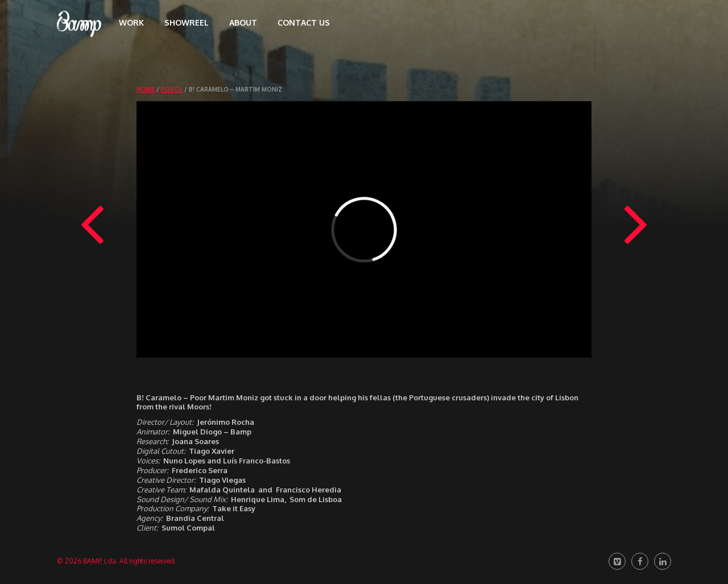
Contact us (304, 22)
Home (146, 89)
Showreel (187, 22)
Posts (172, 89)
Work (131, 22)
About (243, 22)
